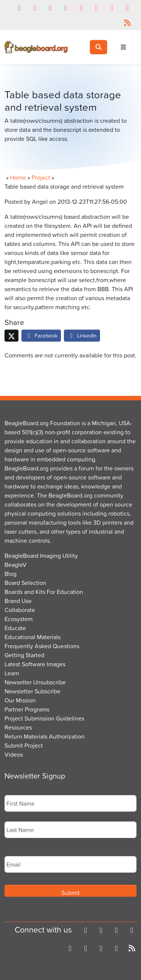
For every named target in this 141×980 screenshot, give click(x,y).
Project (41, 177)
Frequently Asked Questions (42, 646)
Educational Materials (33, 637)
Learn (12, 673)
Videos (14, 754)
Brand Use (18, 601)
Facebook (41, 335)
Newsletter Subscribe (33, 691)
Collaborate (20, 610)
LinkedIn (82, 335)
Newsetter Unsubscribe (35, 682)
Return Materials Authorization (45, 736)
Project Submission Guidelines (44, 718)
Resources (18, 727)
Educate (15, 628)
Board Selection (25, 583)
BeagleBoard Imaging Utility (41, 556)
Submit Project (24, 745)
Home (18, 177)
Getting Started (24, 655)
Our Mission (20, 700)
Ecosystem (19, 619)
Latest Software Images (35, 664)
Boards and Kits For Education (44, 592)
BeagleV (16, 565)
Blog (11, 574)
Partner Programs (27, 709)
